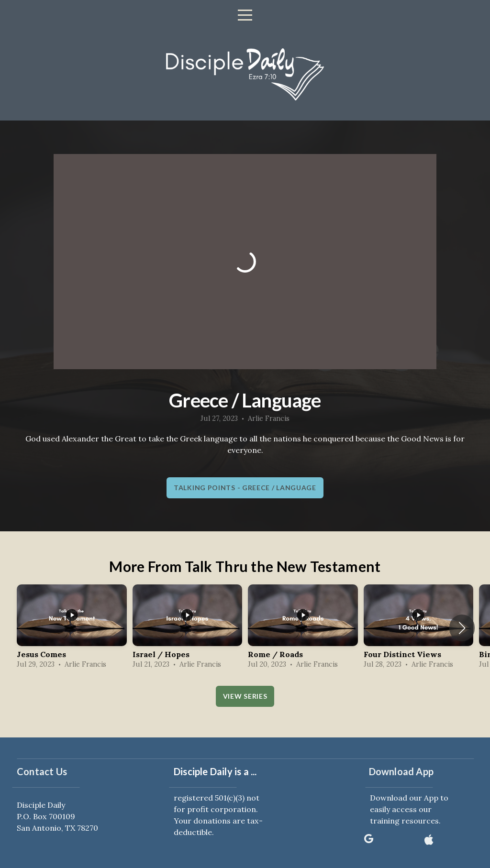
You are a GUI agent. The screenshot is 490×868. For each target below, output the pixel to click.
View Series (245, 696)
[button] (462, 628)
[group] (72, 628)
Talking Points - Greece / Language (245, 488)
